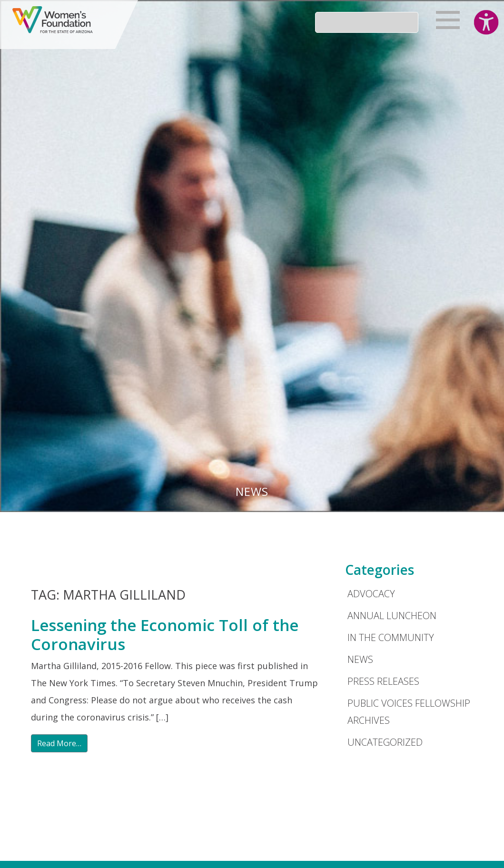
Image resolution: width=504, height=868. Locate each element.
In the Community (391, 637)
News (360, 659)
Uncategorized (385, 742)
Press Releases (383, 681)
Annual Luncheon (392, 616)
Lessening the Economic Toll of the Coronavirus (165, 635)
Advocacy (371, 594)
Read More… (59, 743)
